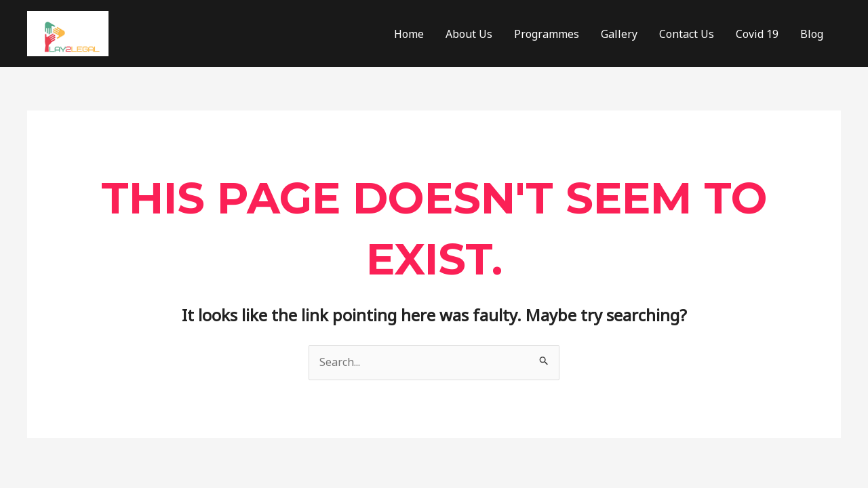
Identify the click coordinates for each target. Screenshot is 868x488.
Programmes (547, 34)
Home (409, 34)
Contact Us (687, 34)
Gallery (619, 34)
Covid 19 (757, 34)
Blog (812, 34)
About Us (469, 34)
